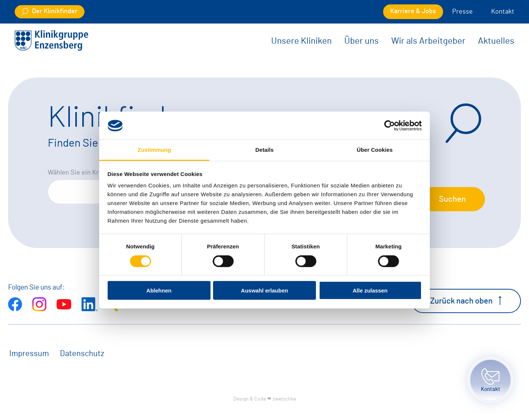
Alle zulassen (370, 290)
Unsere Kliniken (301, 41)
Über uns (361, 41)
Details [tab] (264, 150)
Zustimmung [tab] (154, 150)
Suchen (452, 199)
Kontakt (503, 12)
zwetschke (284, 399)
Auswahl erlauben (264, 290)
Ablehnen (159, 290)
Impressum (29, 353)
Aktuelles (496, 41)
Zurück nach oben (466, 301)
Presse (463, 12)
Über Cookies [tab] (375, 150)
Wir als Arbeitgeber (428, 41)
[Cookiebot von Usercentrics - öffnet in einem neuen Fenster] (390, 126)
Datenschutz (82, 353)
